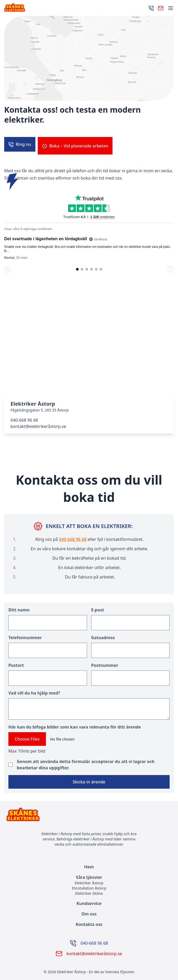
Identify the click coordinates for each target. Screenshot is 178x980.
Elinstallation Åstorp (89, 885)
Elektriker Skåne (89, 890)
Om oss (89, 911)
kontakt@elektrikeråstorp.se (38, 423)
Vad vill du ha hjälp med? (34, 690)
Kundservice (89, 901)
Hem (89, 864)
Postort (16, 662)
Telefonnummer (25, 635)
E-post (98, 607)
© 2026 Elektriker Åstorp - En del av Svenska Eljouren (89, 969)
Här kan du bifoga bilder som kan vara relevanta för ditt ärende (75, 724)
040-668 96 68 (24, 417)
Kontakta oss (89, 921)
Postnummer (105, 662)
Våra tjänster (89, 874)
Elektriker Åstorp (89, 880)
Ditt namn (19, 607)
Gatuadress (103, 635)
